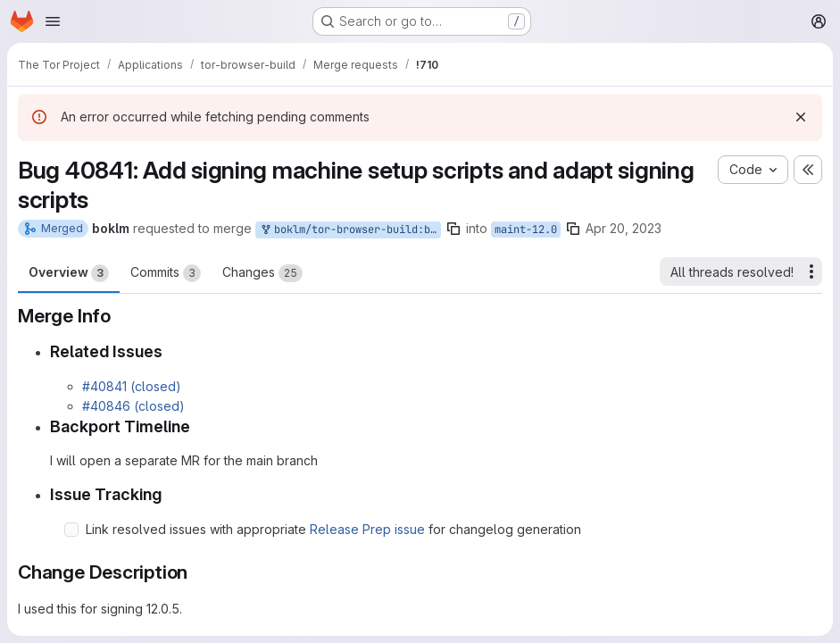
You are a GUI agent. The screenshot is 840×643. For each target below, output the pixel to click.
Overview (69, 273)
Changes (262, 273)
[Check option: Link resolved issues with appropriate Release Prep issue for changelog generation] (71, 530)
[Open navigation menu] (53, 21)
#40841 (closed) (132, 386)
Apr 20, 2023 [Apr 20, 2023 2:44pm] (624, 228)
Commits (166, 273)
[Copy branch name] (453, 229)
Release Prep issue (367, 529)
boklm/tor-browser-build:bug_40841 (350, 230)
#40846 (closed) (133, 406)
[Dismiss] (801, 117)
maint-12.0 (526, 230)
